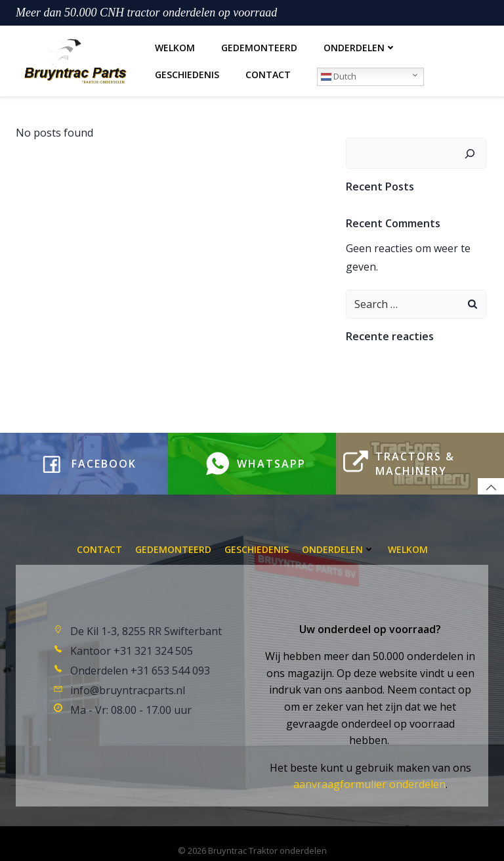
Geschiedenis (186, 73)
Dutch (337, 74)
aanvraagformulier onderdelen (369, 772)
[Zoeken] (472, 148)
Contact (267, 73)
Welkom (174, 46)
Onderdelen (359, 46)
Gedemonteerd (258, 46)
